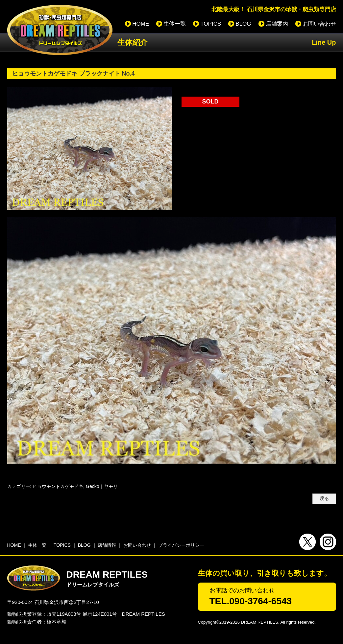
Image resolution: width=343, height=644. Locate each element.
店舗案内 (277, 24)
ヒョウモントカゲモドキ (58, 486)
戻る (324, 499)
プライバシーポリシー (181, 545)
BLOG (243, 24)
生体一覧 (175, 24)
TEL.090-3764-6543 (251, 601)
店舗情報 (107, 545)
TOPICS (211, 24)
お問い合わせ (319, 24)
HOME (141, 24)
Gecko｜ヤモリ (102, 486)
